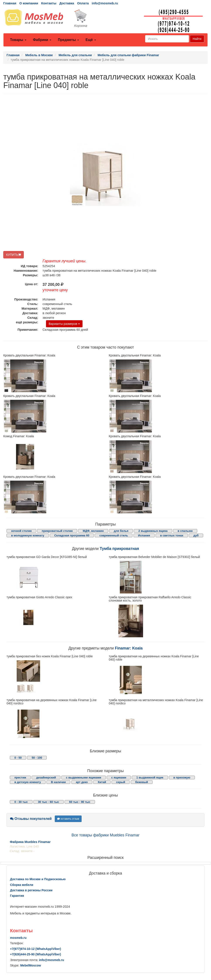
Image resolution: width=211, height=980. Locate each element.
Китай (102, 782)
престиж (20, 777)
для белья (121, 531)
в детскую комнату (28, 782)
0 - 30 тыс (21, 802)
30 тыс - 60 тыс (49, 802)
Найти (197, 39)
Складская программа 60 (72, 535)
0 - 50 (18, 758)
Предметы (68, 40)
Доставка (67, 3)
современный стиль (114, 535)
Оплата (83, 3)
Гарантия (17, 896)
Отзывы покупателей (31, 819)
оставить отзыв (68, 819)
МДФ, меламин (93, 531)
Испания (144, 535)
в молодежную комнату (28, 535)
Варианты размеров (64, 324)
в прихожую (182, 777)
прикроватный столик (57, 531)
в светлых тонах (172, 535)
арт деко (82, 782)
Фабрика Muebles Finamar (30, 842)
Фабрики (42, 40)
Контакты (49, 3)
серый (121, 782)
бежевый (142, 782)
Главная (10, 3)
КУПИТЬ (14, 255)
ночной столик (21, 531)
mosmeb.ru (18, 938)
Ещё (91, 40)
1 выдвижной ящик (150, 777)
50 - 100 (37, 758)
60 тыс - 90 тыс (80, 802)
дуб (196, 535)
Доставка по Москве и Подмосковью (38, 879)
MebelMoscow (31, 965)
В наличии (58, 782)
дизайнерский (46, 777)
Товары (18, 40)
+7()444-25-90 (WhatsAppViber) (36, 954)
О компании (29, 3)
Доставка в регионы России (31, 890)
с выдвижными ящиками (83, 777)
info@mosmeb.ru (105, 3)
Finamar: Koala (129, 648)
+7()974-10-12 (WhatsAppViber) (36, 949)
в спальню (185, 531)
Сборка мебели (22, 885)
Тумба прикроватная (119, 549)
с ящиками (119, 777)
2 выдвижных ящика (153, 531)
